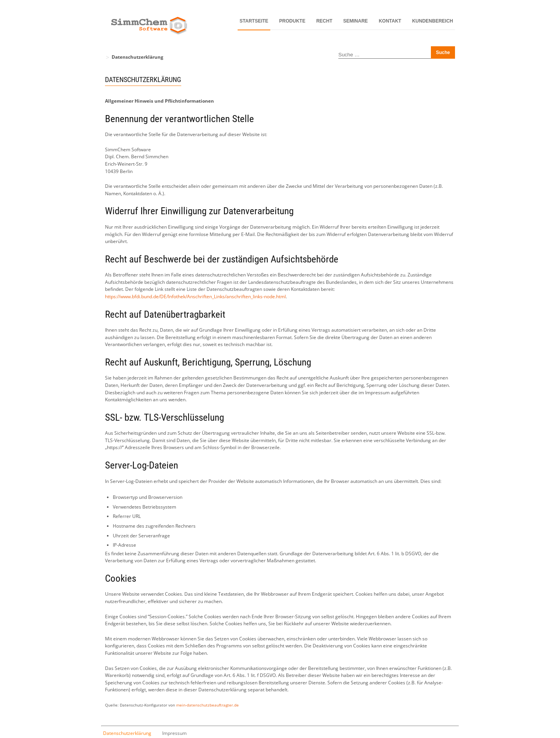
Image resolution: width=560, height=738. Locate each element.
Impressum (174, 733)
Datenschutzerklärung (127, 733)
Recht (324, 21)
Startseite (254, 21)
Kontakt (390, 21)
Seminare (356, 21)
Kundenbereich (433, 21)
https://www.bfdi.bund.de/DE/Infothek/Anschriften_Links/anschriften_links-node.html (195, 296)
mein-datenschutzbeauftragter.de (207, 705)
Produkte (292, 21)
